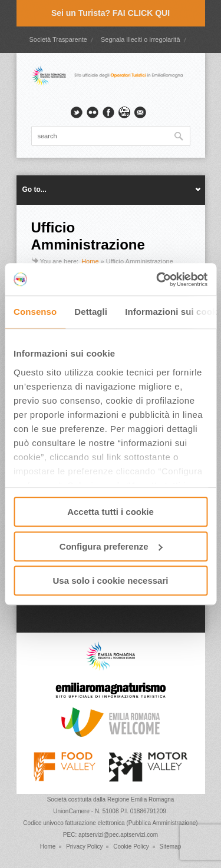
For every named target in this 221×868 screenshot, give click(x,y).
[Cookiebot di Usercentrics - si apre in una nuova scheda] (157, 280)
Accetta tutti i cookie (111, 512)
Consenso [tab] (35, 312)
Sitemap (171, 847)
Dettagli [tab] (91, 312)
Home (90, 261)
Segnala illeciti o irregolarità (141, 39)
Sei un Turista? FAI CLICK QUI (111, 13)
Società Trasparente (58, 39)
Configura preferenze (111, 546)
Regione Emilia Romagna (141, 799)
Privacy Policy (84, 847)
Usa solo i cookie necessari (111, 581)
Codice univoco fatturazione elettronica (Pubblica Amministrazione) (110, 823)
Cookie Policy (131, 847)
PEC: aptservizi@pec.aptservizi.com (111, 835)
